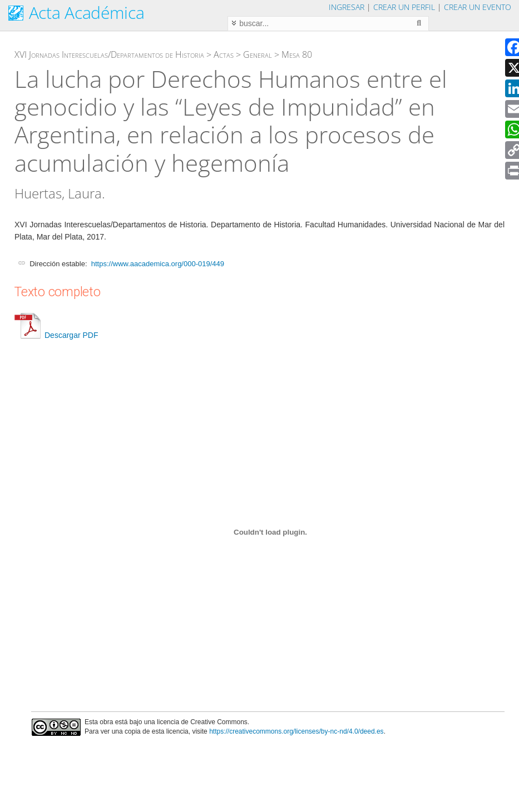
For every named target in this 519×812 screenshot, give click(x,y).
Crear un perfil (404, 7)
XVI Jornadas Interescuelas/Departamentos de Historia (109, 54)
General (258, 54)
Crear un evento (478, 7)
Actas (224, 54)
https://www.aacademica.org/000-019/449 (158, 264)
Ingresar (347, 7)
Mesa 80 (297, 54)
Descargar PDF (56, 335)
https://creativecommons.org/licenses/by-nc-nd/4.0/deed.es (296, 731)
